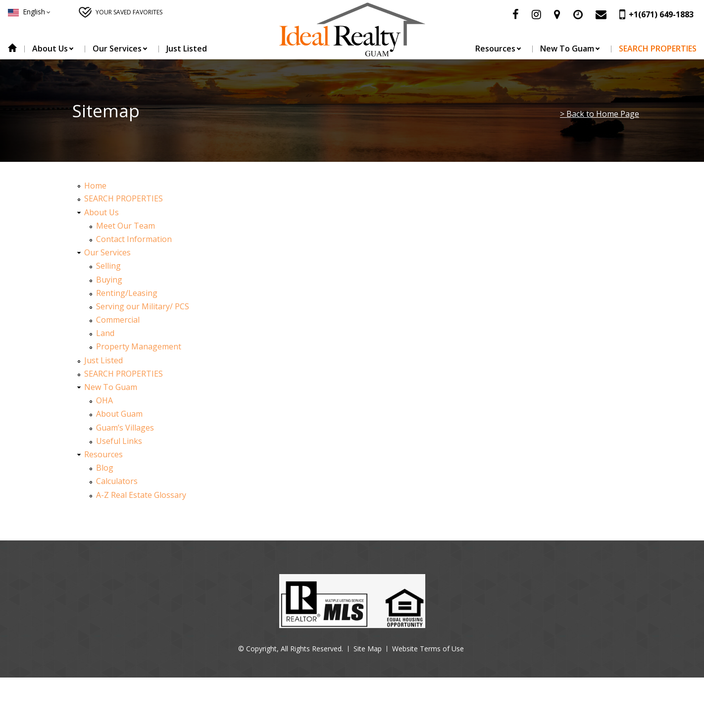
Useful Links (119, 441)
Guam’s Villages (125, 428)
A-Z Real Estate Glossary (141, 495)
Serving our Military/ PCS (143, 306)
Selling (108, 266)
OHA (104, 400)
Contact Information (134, 239)
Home (12, 49)
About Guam (119, 414)
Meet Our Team (126, 226)
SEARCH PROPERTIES (658, 49)
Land (105, 333)
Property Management (139, 346)
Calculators (117, 481)
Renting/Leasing (127, 293)
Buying (109, 280)
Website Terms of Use (428, 649)
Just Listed (187, 49)
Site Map (368, 649)
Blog (105, 468)
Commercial (118, 320)
